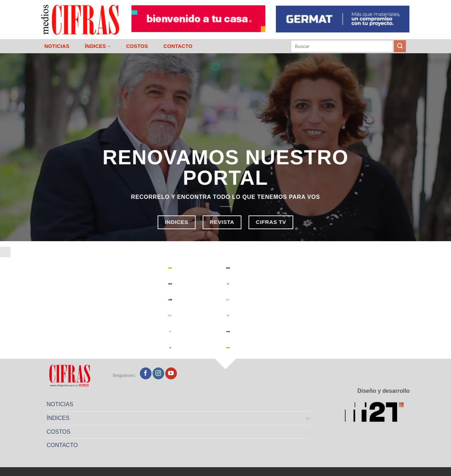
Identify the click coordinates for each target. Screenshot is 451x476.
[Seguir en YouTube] (171, 373)
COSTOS (137, 46)
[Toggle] (308, 418)
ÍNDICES (98, 46)
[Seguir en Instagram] (158, 373)
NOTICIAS (57, 46)
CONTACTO (178, 46)
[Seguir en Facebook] (146, 373)
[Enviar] (400, 46)
